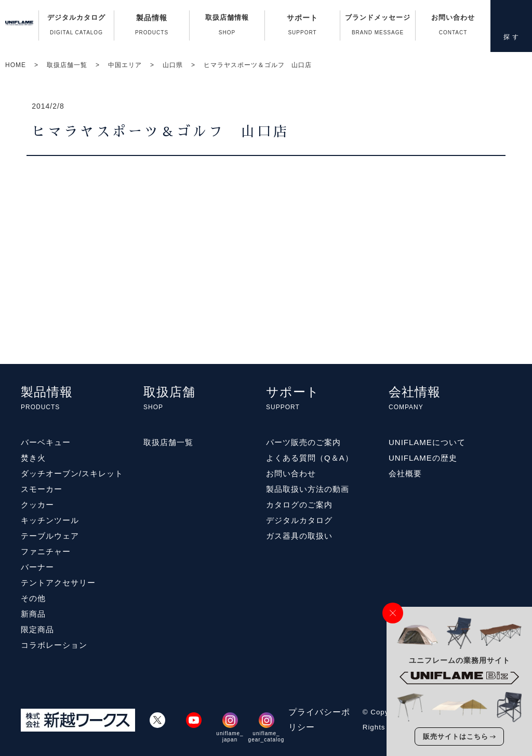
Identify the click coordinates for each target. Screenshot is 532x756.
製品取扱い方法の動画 (308, 489)
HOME (16, 65)
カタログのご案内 (299, 505)
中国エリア (125, 65)
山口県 (173, 65)
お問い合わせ (453, 27)
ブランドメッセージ (378, 27)
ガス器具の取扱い (299, 536)
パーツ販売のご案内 (303, 442)
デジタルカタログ (76, 27)
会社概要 (405, 473)
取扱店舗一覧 (67, 65)
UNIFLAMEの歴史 (423, 458)
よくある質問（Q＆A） (310, 458)
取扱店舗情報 (227, 27)
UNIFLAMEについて (427, 442)
